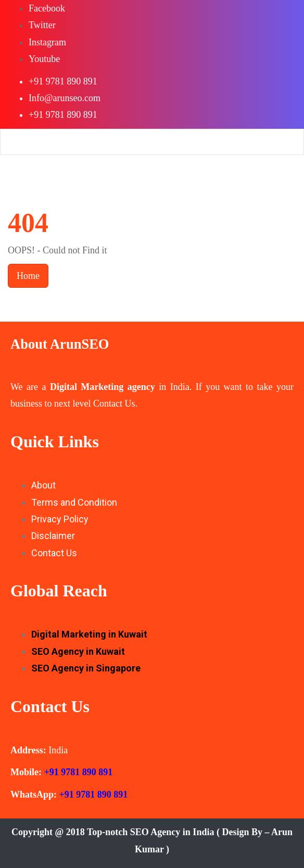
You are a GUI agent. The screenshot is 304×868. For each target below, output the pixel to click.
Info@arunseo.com (65, 98)
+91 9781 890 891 (63, 81)
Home (28, 276)
